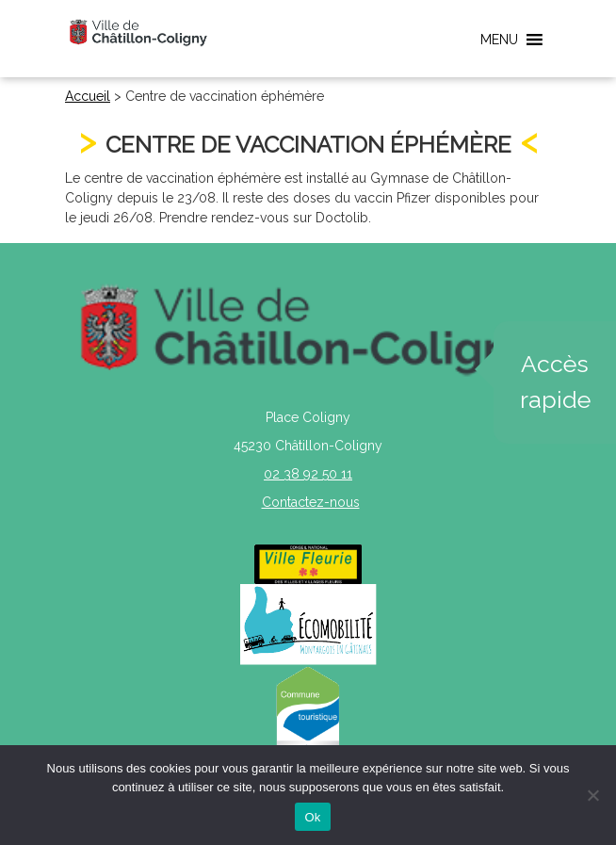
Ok (312, 817)
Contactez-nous (311, 502)
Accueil (88, 96)
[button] (499, 40)
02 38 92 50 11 (308, 474)
